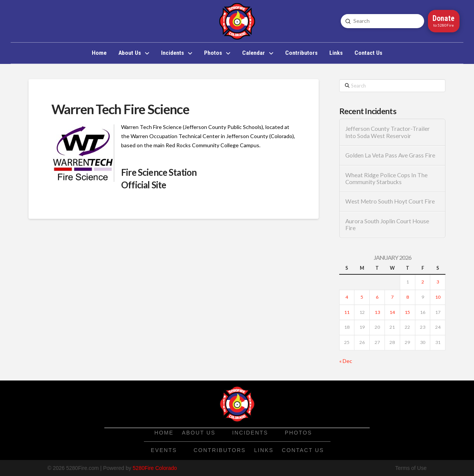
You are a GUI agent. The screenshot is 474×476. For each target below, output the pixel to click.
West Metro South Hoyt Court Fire (390, 201)
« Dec (346, 361)
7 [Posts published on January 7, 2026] (392, 297)
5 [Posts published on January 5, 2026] (362, 297)
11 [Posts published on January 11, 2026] (347, 312)
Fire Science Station (159, 172)
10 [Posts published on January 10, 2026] (438, 297)
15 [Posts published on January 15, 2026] (407, 312)
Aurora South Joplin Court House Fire (387, 225)
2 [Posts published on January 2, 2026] (423, 282)
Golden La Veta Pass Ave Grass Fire (390, 155)
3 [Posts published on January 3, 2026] (438, 282)
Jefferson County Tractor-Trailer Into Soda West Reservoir (388, 132)
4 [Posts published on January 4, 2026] (347, 297)
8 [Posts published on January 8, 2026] (408, 297)
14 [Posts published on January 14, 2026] (392, 312)
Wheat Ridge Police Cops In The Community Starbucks (386, 179)
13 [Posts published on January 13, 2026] (377, 312)
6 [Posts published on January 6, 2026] (377, 297)
